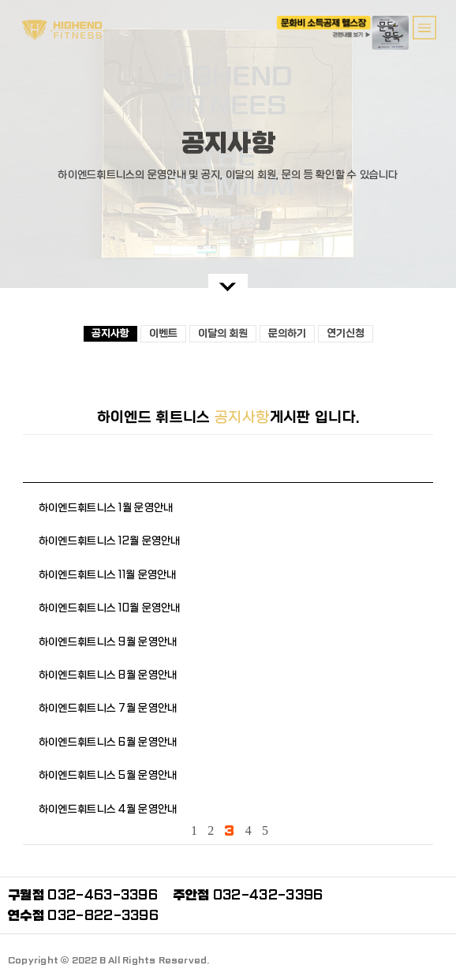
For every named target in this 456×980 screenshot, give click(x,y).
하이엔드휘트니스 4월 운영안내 (108, 809)
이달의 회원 (223, 333)
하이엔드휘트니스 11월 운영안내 (108, 575)
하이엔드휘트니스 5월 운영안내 (108, 775)
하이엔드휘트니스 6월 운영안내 (108, 742)
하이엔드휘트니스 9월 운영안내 (108, 642)
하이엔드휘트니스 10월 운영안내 (110, 608)
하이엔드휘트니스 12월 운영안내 (110, 541)
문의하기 (287, 333)
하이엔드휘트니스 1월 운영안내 (106, 508)
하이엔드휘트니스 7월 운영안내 (108, 708)
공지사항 (110, 333)
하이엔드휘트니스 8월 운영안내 (108, 675)
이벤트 (163, 333)
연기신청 (346, 333)
